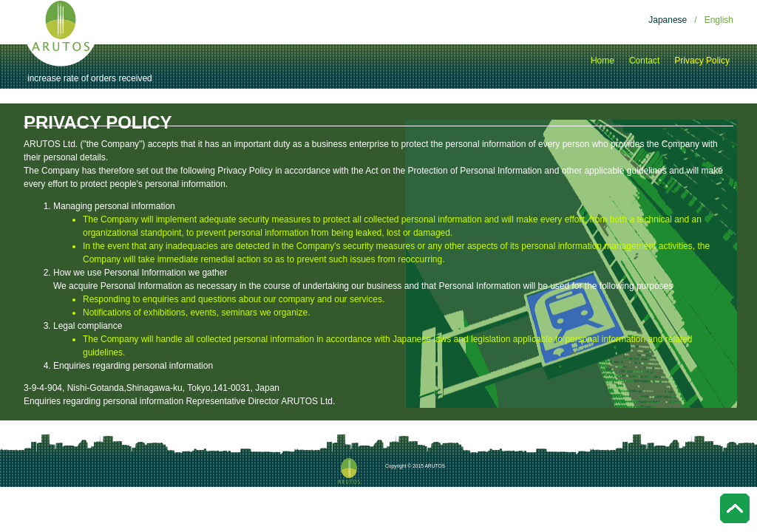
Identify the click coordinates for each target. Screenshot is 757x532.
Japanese (668, 20)
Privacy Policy (702, 61)
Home (602, 61)
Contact (644, 61)
